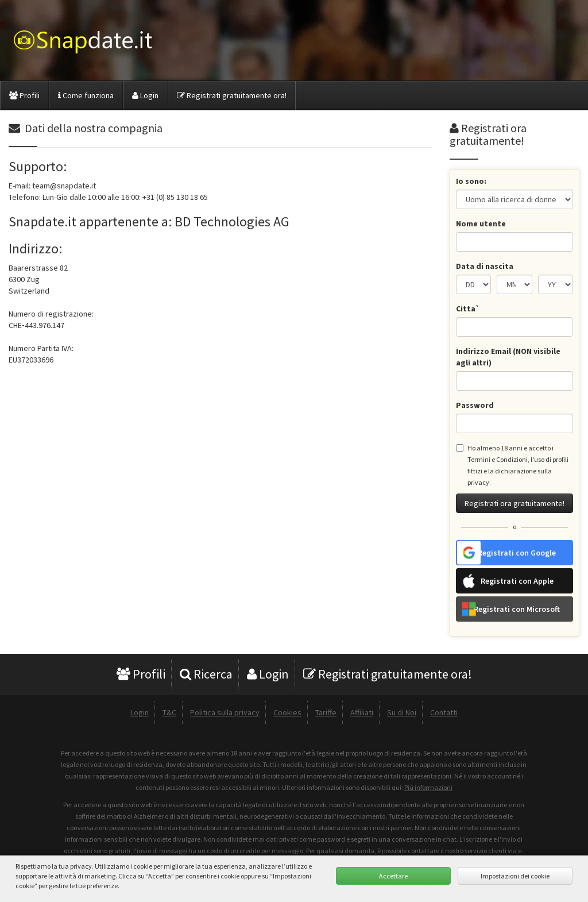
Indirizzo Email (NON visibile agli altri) (508, 357)
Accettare (393, 876)
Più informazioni (428, 787)
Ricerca (206, 674)
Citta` (468, 309)
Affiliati (362, 712)
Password (475, 405)
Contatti (444, 712)
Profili (24, 95)
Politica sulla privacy (225, 712)
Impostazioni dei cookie (515, 876)
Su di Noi (402, 712)
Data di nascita (485, 266)
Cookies (287, 712)
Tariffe (326, 712)
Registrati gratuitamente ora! (232, 95)
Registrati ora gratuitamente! (514, 503)
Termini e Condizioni (498, 459)
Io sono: (471, 181)
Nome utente (481, 223)
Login (145, 95)
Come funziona (86, 95)
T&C (169, 712)
